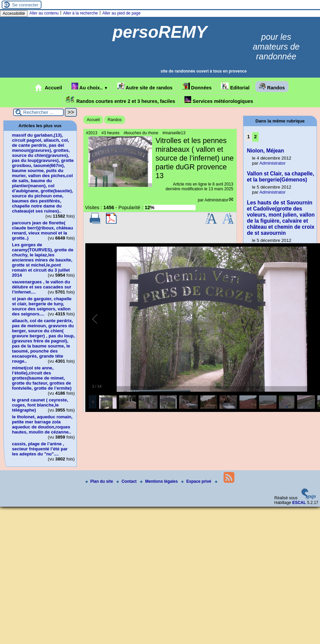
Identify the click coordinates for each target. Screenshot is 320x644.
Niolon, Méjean (265, 151)
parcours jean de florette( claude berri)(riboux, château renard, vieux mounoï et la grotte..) (43, 230)
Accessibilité (14, 13)
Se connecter (25, 5)
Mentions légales (159, 481)
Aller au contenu (44, 13)
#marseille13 (174, 133)
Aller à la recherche (80, 13)
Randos (272, 87)
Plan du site (100, 481)
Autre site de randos (145, 87)
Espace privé (197, 481)
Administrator (216, 200)
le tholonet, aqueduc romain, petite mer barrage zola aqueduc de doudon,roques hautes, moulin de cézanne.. (42, 424)
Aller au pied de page (121, 13)
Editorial (235, 87)
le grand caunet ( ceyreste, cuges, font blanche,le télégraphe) (40, 405)
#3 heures (110, 133)
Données (197, 87)
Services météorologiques (219, 100)
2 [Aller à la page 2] (256, 137)
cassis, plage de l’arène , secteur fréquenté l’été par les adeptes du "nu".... (40, 449)
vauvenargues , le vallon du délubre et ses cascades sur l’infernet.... (42, 287)
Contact (127, 481)
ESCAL (299, 503)
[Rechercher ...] (38, 112)
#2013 (92, 133)
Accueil (49, 88)
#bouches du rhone (141, 133)
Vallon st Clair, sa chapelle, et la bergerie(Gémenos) (280, 177)
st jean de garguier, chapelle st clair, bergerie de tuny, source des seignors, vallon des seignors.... (42, 306)
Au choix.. (90, 87)
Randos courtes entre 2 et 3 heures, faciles (121, 100)
